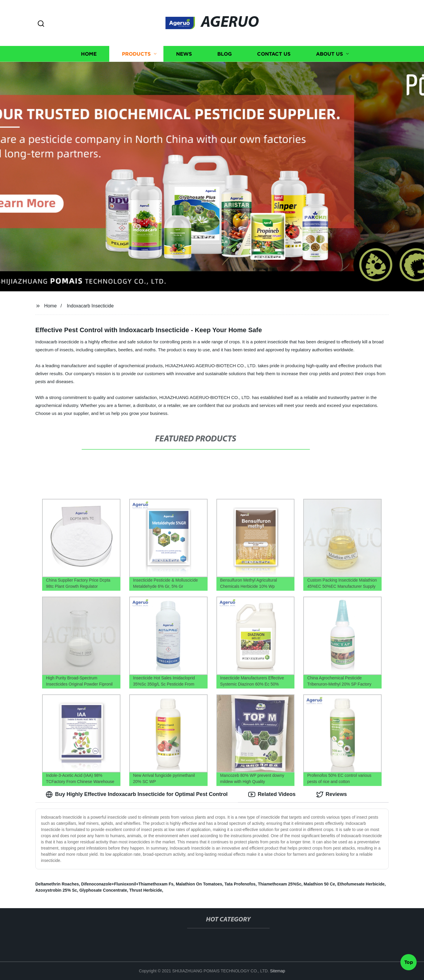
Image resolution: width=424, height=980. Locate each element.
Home (89, 54)
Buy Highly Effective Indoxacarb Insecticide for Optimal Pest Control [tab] (137, 794)
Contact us (274, 54)
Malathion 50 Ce (319, 884)
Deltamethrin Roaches (57, 884)
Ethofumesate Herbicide (361, 884)
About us (329, 54)
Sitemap (278, 971)
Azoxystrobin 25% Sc (56, 890)
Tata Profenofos (240, 884)
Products (136, 54)
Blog (225, 54)
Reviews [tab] (332, 794)
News (184, 54)
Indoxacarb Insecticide (90, 306)
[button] (41, 24)
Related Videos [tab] (272, 794)
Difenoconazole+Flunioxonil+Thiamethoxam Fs (127, 884)
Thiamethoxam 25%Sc (280, 884)
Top (409, 964)
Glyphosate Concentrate (103, 890)
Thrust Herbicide (146, 890)
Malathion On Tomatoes (199, 884)
